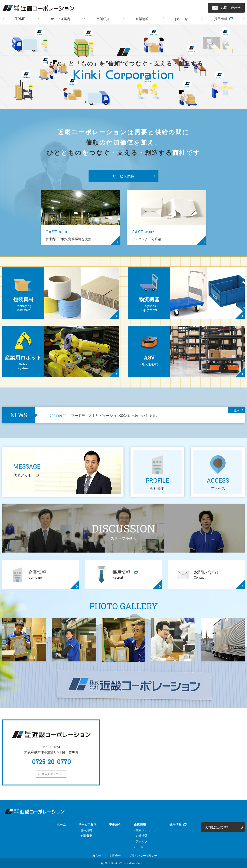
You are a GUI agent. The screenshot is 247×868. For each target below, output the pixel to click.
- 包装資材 (85, 830)
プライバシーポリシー (143, 855)
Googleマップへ (51, 774)
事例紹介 (103, 19)
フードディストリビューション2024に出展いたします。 (105, 416)
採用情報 (221, 19)
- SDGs (139, 847)
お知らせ (181, 19)
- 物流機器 (85, 836)
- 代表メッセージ (145, 830)
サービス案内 (60, 19)
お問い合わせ (231, 8)
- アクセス (141, 841)
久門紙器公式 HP (217, 827)
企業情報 (142, 19)
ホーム (61, 824)
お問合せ (115, 855)
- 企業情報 (141, 836)
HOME (20, 19)
